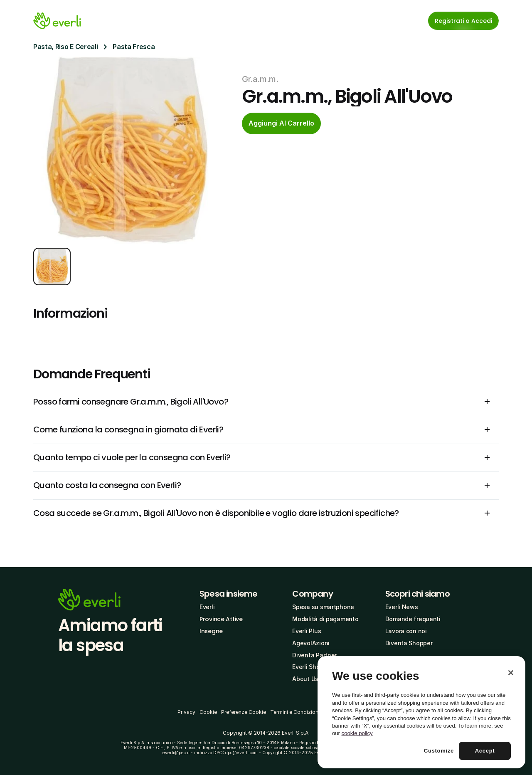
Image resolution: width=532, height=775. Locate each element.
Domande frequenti (413, 619)
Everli (207, 607)
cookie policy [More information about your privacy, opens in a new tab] (357, 733)
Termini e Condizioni (295, 712)
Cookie (208, 712)
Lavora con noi (406, 631)
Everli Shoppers (314, 667)
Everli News (402, 607)
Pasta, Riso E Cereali (65, 47)
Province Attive (221, 619)
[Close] (511, 673)
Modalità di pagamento (325, 619)
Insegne (211, 631)
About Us (305, 679)
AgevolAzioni (311, 643)
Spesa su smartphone (323, 607)
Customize (439, 751)
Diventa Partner (314, 655)
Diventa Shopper (409, 643)
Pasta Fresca (134, 47)
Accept (485, 751)
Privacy (186, 712)
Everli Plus (307, 631)
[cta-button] (281, 123)
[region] (421, 712)
